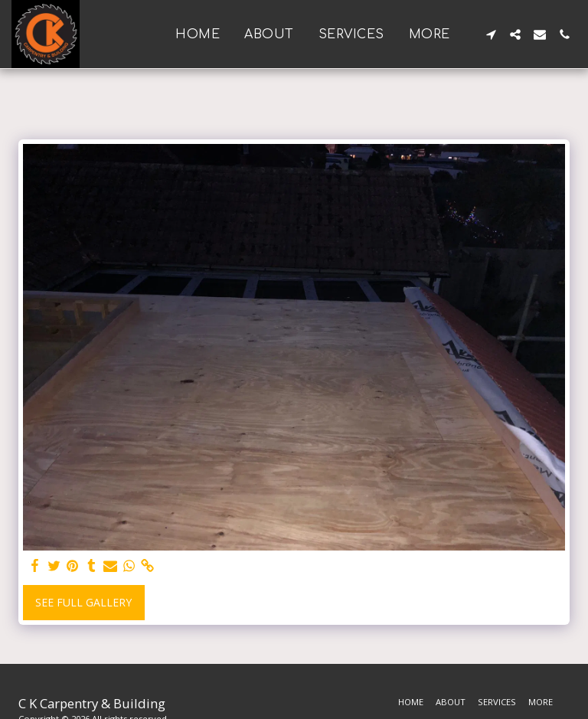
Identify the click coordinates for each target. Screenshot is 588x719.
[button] (491, 34)
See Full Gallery (83, 602)
